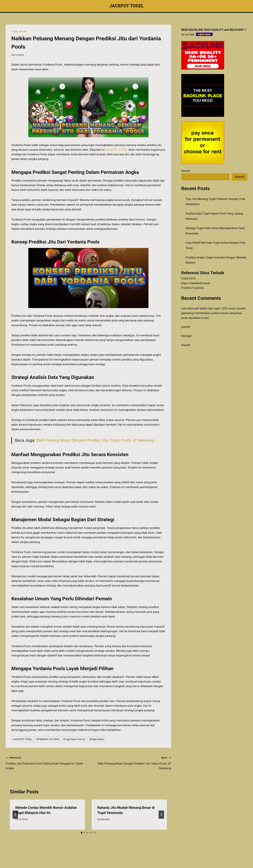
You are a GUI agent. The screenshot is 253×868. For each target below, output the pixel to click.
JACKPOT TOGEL (22, 739)
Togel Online (97, 739)
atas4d (186, 345)
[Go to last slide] (15, 815)
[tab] (82, 833)
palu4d (186, 327)
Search (186, 171)
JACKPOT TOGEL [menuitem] (117, 150)
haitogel (186, 336)
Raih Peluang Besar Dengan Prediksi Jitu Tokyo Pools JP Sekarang (95, 440)
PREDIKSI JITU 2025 (48, 739)
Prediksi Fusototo (193, 288)
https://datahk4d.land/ (196, 283)
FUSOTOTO (189, 279)
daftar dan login (210, 308)
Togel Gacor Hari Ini (74, 739)
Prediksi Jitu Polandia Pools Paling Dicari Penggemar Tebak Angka (45, 763)
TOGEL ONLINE (19, 32)
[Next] (161, 815)
